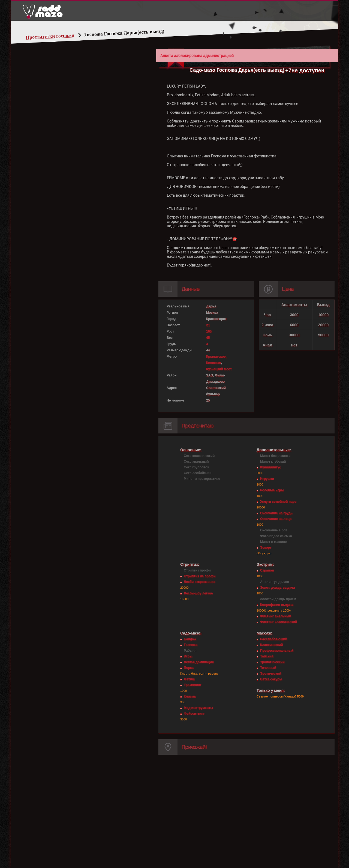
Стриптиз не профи (200, 576)
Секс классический (199, 456)
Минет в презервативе (202, 479)
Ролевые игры (272, 490)
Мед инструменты (198, 708)
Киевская (214, 363)
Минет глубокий (273, 462)
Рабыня (190, 651)
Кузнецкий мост (219, 369)
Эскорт (266, 547)
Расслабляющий (274, 639)
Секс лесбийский (198, 473)
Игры (188, 656)
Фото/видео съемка (276, 536)
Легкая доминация (199, 662)
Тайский (267, 656)
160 (209, 331)
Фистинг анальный (276, 616)
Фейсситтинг (194, 714)
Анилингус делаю (275, 582)
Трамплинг (192, 685)
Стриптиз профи (197, 570)
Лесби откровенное (200, 582)
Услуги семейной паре (278, 502)
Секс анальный (196, 462)
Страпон (267, 570)
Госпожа (191, 645)
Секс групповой (197, 467)
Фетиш (189, 679)
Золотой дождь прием (278, 599)
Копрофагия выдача (277, 605)
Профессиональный (277, 651)
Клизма (190, 696)
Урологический (272, 662)
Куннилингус (270, 467)
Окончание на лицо (276, 519)
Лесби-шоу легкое (198, 593)
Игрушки (267, 479)
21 (208, 325)
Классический (271, 645)
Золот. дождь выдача (277, 588)
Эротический (271, 674)
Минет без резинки (275, 456)
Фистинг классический (279, 622)
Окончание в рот (274, 530)
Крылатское (216, 357)
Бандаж (190, 639)
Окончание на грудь (276, 513)
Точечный (268, 668)
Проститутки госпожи (50, 36)
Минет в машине (273, 542)
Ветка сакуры (271, 679)
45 (208, 338)
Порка (189, 668)
